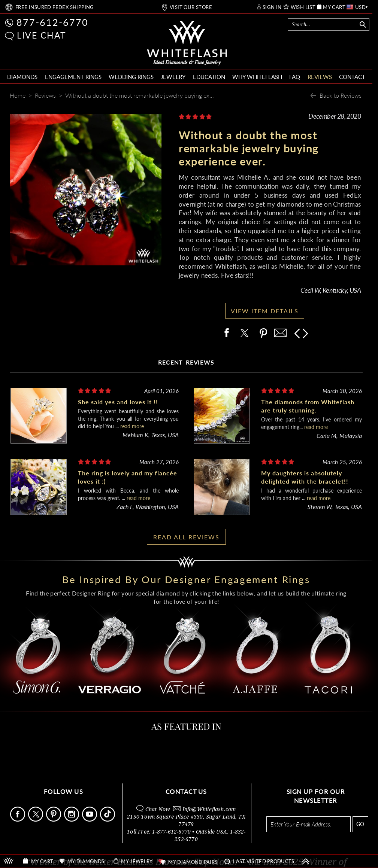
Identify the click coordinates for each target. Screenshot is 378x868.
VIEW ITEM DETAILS (265, 311)
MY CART (334, 7)
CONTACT (352, 77)
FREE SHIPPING (55, 7)
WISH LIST (303, 7)
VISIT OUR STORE (191, 7)
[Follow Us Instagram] (72, 820)
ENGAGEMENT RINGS (73, 77)
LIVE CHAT (42, 35)
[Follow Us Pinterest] (54, 820)
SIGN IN (272, 7)
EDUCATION (209, 77)
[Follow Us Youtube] (90, 820)
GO (360, 824)
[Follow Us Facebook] (18, 820)
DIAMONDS (22, 77)
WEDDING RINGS (131, 77)
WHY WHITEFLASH (257, 77)
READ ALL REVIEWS (186, 537)
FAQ (295, 77)
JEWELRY (173, 77)
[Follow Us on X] (36, 820)
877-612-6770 (52, 22)
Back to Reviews (341, 95)
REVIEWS (320, 77)
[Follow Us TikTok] (108, 820)
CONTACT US (186, 791)
